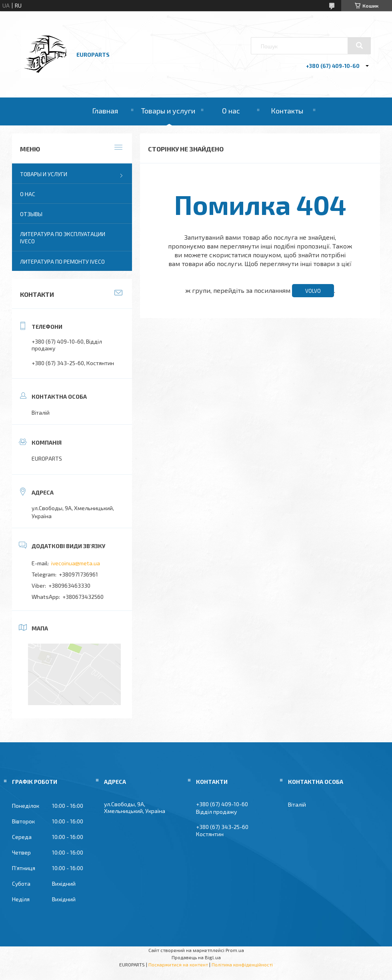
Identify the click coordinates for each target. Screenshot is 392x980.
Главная (105, 111)
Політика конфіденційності (242, 964)
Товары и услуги (168, 111)
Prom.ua (235, 950)
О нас (231, 111)
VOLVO (313, 291)
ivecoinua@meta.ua (76, 563)
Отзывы (31, 214)
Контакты (287, 111)
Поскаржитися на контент (178, 964)
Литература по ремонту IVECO (62, 261)
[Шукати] (359, 46)
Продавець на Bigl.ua (196, 957)
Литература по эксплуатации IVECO (63, 238)
